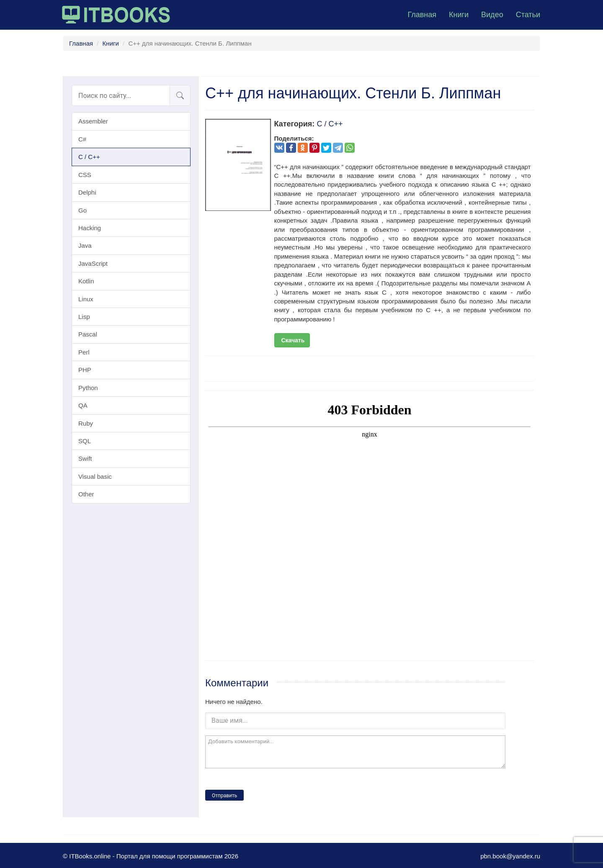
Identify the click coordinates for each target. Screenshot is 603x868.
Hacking (90, 228)
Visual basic (95, 476)
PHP (85, 370)
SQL (85, 441)
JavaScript (93, 263)
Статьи (528, 15)
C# (82, 139)
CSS (85, 175)
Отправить (224, 796)
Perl (84, 352)
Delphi (87, 192)
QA (83, 405)
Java (85, 245)
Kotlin (86, 281)
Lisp (84, 317)
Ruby (86, 423)
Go (82, 210)
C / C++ (89, 157)
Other (86, 494)
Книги (459, 15)
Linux (86, 299)
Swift (85, 458)
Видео (492, 15)
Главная (422, 15)
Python (88, 388)
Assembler (93, 121)
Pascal (88, 334)
